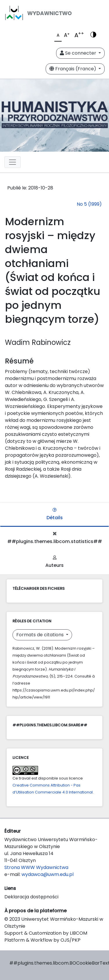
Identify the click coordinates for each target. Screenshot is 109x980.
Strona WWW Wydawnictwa (36, 867)
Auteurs (54, 562)
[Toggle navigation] (12, 162)
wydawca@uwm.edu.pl (48, 874)
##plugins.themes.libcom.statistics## (55, 538)
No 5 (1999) (89, 204)
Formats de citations (41, 635)
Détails (55, 514)
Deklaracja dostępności (31, 897)
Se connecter (79, 53)
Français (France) (73, 69)
